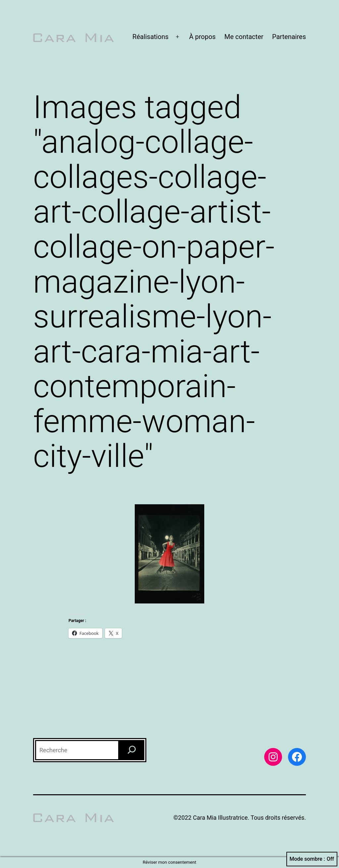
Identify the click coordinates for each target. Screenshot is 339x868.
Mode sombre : (312, 859)
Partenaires (289, 37)
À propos (202, 37)
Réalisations (150, 37)
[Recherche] (132, 750)
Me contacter (244, 37)
